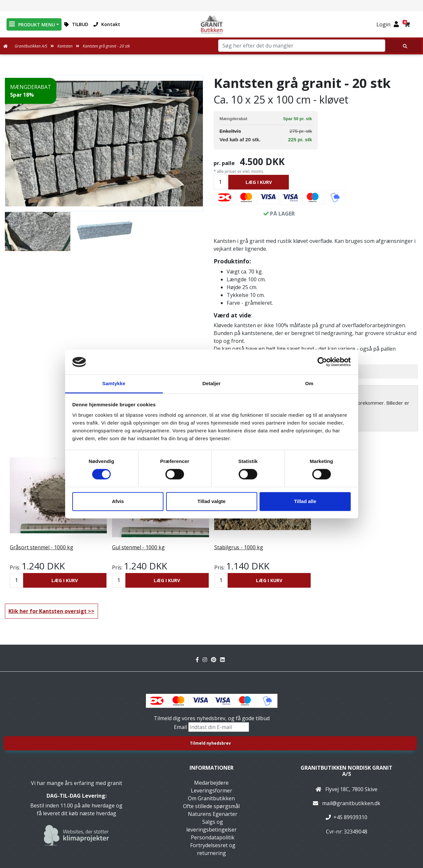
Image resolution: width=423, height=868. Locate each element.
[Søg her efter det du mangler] (403, 46)
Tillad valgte (211, 501)
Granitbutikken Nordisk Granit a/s (346, 771)
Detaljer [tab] (212, 383)
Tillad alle (305, 501)
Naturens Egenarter (213, 814)
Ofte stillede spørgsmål (211, 806)
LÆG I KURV (259, 182)
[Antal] (220, 182)
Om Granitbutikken (211, 798)
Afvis (118, 501)
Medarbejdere (211, 783)
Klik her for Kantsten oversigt (48, 611)
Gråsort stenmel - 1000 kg (42, 547)
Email (181, 727)
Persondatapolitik (213, 837)
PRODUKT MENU (32, 24)
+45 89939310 (350, 817)
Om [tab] (309, 383)
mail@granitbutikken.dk (351, 803)
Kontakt (107, 24)
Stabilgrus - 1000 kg (239, 547)
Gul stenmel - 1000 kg (138, 547)
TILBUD (76, 24)
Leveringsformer (211, 791)
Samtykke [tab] (114, 383)
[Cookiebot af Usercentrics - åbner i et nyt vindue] (322, 362)
